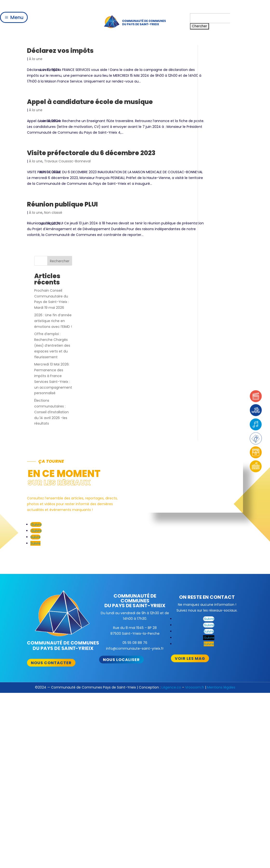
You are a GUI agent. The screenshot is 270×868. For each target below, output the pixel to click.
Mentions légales (221, 516)
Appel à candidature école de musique (90, 108)
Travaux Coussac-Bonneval (67, 167)
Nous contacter (51, 492)
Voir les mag (190, 487)
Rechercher (231, 53)
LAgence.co (171, 516)
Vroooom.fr (195, 516)
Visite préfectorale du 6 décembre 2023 (91, 159)
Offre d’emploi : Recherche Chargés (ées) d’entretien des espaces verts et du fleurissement (223, 137)
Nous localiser (121, 488)
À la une (36, 59)
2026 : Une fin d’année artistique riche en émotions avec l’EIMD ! (224, 112)
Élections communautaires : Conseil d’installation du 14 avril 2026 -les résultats (222, 203)
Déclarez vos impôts (60, 51)
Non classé (53, 224)
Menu (17, 17)
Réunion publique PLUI (62, 216)
